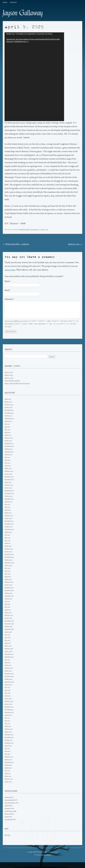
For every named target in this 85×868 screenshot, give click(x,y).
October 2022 (9, 497)
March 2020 (8, 580)
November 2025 (9, 413)
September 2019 (9, 596)
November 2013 (9, 763)
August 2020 (8, 566)
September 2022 (9, 499)
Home (5, 3)
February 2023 (9, 485)
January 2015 (8, 732)
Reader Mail (8, 814)
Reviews (7, 817)
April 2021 (8, 544)
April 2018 (8, 643)
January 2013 (8, 782)
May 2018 (7, 641)
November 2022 (9, 494)
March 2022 (8, 513)
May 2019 (7, 607)
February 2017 (9, 668)
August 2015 (8, 716)
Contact (13, 3)
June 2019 (7, 605)
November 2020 (9, 558)
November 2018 (9, 624)
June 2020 (8, 571)
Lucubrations (35, 230)
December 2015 (9, 707)
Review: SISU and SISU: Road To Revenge (17, 384)
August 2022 (8, 502)
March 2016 (8, 699)
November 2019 (9, 591)
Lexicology (8, 809)
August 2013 (8, 768)
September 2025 (9, 419)
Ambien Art (8, 798)
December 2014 (9, 735)
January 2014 (8, 760)
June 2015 (7, 721)
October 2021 (8, 527)
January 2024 (8, 474)
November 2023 (9, 480)
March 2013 (8, 777)
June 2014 (7, 752)
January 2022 (8, 519)
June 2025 (7, 427)
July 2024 (7, 458)
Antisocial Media (9, 800)
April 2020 (8, 577)
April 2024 (8, 466)
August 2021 (8, 533)
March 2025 (8, 436)
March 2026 (8, 402)
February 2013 (9, 779)
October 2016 (8, 680)
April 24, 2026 (9, 373)
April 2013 (7, 774)
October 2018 (8, 627)
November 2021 (9, 524)
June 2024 (7, 460)
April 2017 (8, 663)
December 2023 (9, 477)
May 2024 (7, 463)
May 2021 (7, 541)
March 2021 (8, 546)
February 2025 (9, 438)
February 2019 (9, 616)
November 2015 (9, 710)
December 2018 (9, 621)
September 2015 (9, 713)
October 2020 (9, 560)
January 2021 (8, 552)
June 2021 (7, 538)
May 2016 (7, 693)
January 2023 (8, 488)
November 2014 (9, 738)
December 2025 (9, 411)
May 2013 (7, 771)
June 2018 (7, 638)
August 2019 (8, 599)
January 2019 (8, 619)
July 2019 (7, 602)
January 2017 (8, 671)
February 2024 (9, 472)
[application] (34, 77)
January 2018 (8, 652)
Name (8, 281)
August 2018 (8, 632)
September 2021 (9, 530)
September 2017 (9, 657)
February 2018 (9, 649)
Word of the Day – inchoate (16, 244)
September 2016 (9, 682)
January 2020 (8, 585)
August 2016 (8, 685)
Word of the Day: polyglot (12, 381)
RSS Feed (7, 835)
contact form (10, 270)
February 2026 (9, 405)
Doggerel (7, 806)
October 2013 (8, 765)
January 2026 (8, 408)
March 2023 (8, 483)
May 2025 (7, 430)
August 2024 (8, 455)
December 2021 (9, 521)
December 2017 (9, 655)
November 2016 (9, 677)
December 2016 (9, 674)
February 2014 (9, 757)
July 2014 (7, 749)
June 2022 (7, 508)
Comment (9, 299)
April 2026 (8, 399)
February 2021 (9, 549)
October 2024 (9, 449)
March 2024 (8, 469)
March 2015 (8, 727)
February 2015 (9, 729)
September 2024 (9, 452)
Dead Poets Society (25, 230)
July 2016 (7, 688)
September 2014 (9, 743)
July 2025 (7, 424)
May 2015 (7, 724)
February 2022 (9, 516)
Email (8, 290)
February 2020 (9, 582)
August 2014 (8, 746)
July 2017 (7, 660)
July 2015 (7, 718)
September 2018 (9, 630)
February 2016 (9, 702)
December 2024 (9, 444)
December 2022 (9, 491)
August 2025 (8, 422)
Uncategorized (9, 820)
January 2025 (8, 441)
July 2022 (7, 505)
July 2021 (7, 535)
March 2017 (8, 666)
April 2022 (8, 510)
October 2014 (8, 741)
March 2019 (8, 613)
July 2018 (7, 635)
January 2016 (8, 704)
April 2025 (8, 433)
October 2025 (8, 416)
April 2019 (8, 610)
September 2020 (9, 563)
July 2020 (7, 569)
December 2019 (9, 588)
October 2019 (8, 594)
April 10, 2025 (75, 244)
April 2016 (8, 696)
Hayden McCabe (46, 855)
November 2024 (9, 447)
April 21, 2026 (9, 376)
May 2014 (7, 754)
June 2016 (7, 691)
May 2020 (8, 574)
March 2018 (8, 646)
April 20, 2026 (9, 378)
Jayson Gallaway (23, 13)
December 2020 (9, 555)
